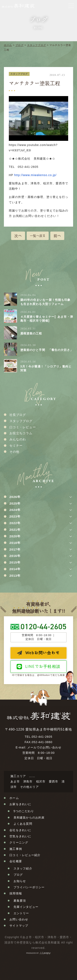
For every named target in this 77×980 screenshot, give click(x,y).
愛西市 (53, 781)
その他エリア (29, 787)
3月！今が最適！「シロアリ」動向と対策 (46, 368)
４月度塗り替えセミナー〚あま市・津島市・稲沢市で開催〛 (47, 319)
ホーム (8, 45)
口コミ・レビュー (23, 427)
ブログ (19, 45)
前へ (57, 236)
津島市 (28, 781)
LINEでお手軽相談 (43, 666)
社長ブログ (18, 415)
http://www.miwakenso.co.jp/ (35, 175)
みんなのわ (18, 439)
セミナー (16, 445)
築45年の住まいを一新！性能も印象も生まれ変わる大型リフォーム (45, 302)
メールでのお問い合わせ (44, 747)
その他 (14, 452)
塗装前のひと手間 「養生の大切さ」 (47, 350)
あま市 (15, 781)
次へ (18, 236)
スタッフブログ (37, 45)
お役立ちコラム (21, 433)
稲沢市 (41, 781)
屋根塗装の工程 (31, 333)
